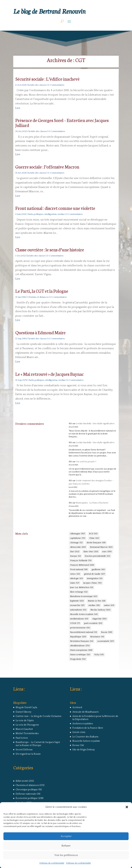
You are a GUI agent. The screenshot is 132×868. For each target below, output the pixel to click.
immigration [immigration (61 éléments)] (95, 579)
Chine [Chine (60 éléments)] (94, 538)
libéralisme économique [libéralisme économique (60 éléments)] (84, 596)
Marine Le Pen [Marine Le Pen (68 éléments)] (97, 601)
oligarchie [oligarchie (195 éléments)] (99, 619)
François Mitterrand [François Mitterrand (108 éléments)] (82, 565)
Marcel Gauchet (24, 729)
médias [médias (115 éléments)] (94, 605)
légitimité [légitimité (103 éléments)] (77, 601)
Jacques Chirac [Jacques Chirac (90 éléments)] (92, 583)
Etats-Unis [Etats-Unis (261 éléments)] (91, 552)
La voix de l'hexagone (27, 725)
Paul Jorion (22, 738)
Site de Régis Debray (84, 750)
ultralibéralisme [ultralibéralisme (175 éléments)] (80, 646)
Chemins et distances (38, 297)
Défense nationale (26, 794)
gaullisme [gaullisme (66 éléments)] (98, 570)
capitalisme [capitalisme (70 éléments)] (78, 538)
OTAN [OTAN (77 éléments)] (75, 623)
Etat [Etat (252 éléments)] (75, 552)
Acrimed (77, 707)
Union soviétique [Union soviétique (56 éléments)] (80, 655)
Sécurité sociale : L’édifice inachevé (47, 79)
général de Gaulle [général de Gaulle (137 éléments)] (94, 574)
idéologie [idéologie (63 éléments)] (76, 579)
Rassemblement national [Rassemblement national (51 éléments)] (84, 632)
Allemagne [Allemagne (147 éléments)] (78, 534)
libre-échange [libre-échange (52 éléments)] (79, 592)
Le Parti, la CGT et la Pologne (42, 291)
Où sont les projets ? (86, 462)
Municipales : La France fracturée (92, 503)
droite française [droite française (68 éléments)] (96, 543)
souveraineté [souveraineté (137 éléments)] (106, 641)
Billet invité (22, 781)
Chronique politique (27, 790)
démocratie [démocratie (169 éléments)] (78, 547)
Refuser (66, 846)
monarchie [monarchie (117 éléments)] (77, 605)
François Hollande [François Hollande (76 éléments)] (81, 561)
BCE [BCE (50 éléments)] (93, 534)
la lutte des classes (37, 85)
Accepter (66, 836)
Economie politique (27, 798)
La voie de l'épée (25, 721)
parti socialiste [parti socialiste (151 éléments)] (93, 623)
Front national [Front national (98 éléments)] (79, 570)
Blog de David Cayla (26, 707)
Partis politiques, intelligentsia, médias (46, 214)
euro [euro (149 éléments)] (107, 552)
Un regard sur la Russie (28, 754)
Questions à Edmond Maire (40, 332)
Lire (18, 108)
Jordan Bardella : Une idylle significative (95, 423)
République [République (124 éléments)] (78, 637)
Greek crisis (79, 732)
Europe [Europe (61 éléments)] (75, 556)
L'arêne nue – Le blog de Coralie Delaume (39, 716)
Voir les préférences (66, 855)
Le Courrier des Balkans (85, 737)
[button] (127, 807)
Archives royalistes (83, 724)
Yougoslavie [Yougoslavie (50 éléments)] (78, 659)
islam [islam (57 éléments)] (75, 583)
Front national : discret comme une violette (55, 208)
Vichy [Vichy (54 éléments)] (99, 655)
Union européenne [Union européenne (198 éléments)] (81, 650)
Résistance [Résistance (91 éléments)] (97, 637)
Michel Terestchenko (27, 733)
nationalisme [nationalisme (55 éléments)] (78, 610)
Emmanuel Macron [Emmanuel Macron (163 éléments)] (101, 547)
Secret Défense (24, 750)
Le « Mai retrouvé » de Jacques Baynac (49, 374)
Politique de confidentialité (52, 863)
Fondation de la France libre (88, 728)
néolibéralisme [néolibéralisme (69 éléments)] (79, 619)
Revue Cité (78, 745)
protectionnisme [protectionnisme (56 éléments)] (80, 628)
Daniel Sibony (23, 712)
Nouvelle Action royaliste (86, 741)
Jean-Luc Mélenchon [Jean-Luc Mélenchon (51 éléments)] (82, 588)
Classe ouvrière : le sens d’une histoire (50, 249)
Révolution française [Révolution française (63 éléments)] (82, 641)
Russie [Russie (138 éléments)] (107, 632)
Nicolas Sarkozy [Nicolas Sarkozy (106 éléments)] (100, 610)
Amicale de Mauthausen (86, 712)
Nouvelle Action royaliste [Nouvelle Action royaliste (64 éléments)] (84, 614)
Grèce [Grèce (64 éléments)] (75, 574)
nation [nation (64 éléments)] (109, 605)
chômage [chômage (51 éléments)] (76, 543)
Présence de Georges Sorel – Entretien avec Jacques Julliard (62, 122)
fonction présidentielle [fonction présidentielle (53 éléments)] (97, 556)
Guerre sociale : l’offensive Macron (47, 167)
